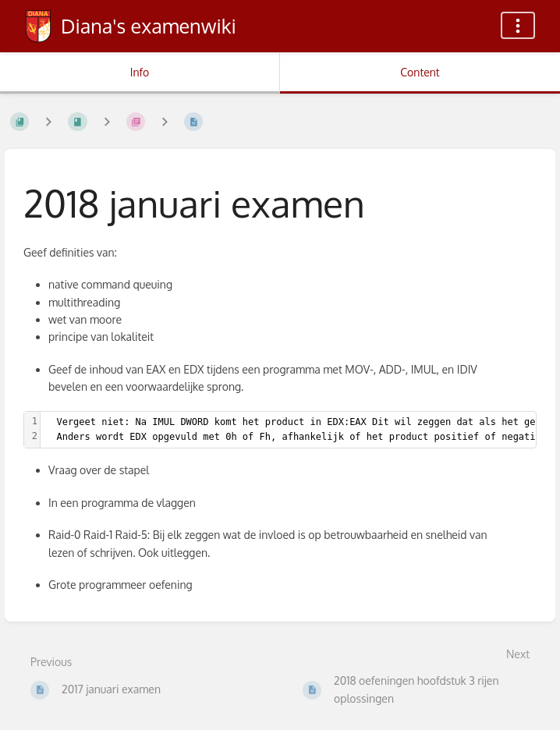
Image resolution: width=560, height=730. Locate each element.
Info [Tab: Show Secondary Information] (140, 72)
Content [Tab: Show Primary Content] (420, 72)
